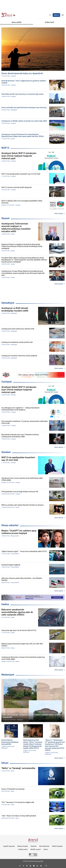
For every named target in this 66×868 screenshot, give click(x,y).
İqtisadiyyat (8, 303)
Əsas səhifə (17, 22)
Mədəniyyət (8, 675)
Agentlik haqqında (9, 846)
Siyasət (5, 218)
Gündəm (6, 452)
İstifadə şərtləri (23, 849)
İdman (5, 763)
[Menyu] (63, 15)
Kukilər (46, 849)
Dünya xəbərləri (10, 525)
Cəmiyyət (7, 382)
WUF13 (5, 148)
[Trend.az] (8, 15)
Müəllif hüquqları (57, 846)
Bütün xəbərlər (59, 213)
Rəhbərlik (34, 846)
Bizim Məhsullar (44, 846)
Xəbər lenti (49, 22)
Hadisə (5, 604)
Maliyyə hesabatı (23, 846)
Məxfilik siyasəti (36, 849)
